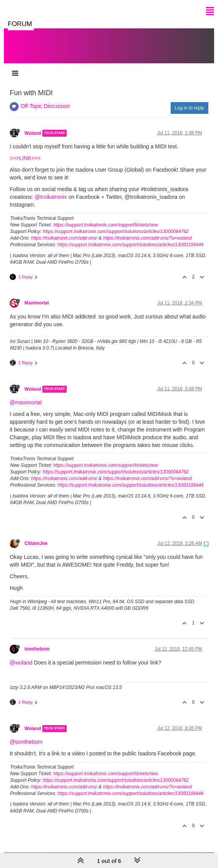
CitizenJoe (36, 536)
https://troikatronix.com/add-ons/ (64, 230)
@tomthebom (26, 734)
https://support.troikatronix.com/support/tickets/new (106, 217)
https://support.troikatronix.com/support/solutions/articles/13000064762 (116, 224)
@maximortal (26, 395)
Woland (33, 125)
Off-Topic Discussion (45, 98)
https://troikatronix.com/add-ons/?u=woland (147, 230)
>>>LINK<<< (25, 150)
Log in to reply (189, 100)
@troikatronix (51, 189)
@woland (21, 655)
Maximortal (37, 295)
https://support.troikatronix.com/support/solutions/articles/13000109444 (130, 237)
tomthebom (37, 641)
